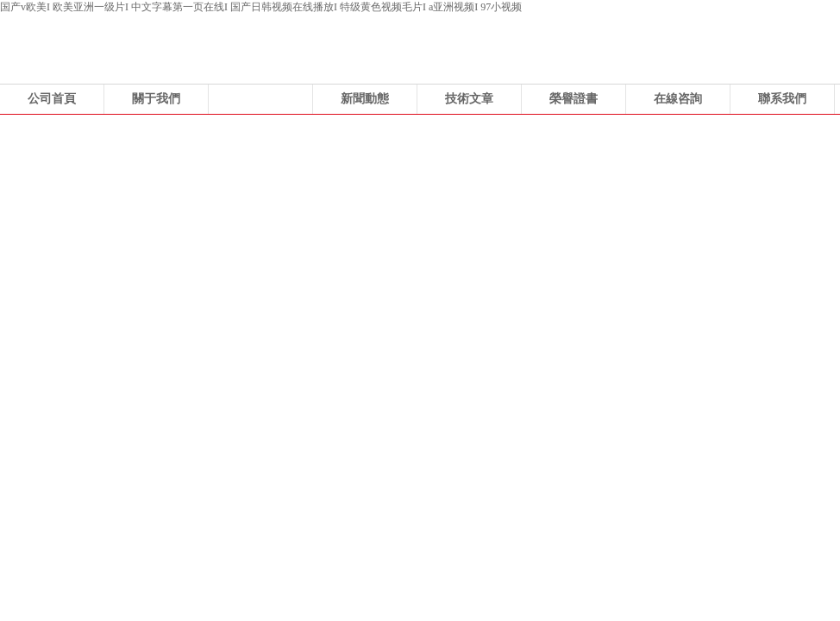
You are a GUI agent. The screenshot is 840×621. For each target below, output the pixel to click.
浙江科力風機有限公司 (420, 244)
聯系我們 (782, 99)
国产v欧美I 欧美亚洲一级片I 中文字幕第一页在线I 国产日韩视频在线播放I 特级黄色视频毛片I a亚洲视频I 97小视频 (261, 7)
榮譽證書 (574, 99)
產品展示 (260, 99)
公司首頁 (52, 99)
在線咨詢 (678, 99)
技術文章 (469, 99)
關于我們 (156, 99)
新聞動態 (365, 99)
